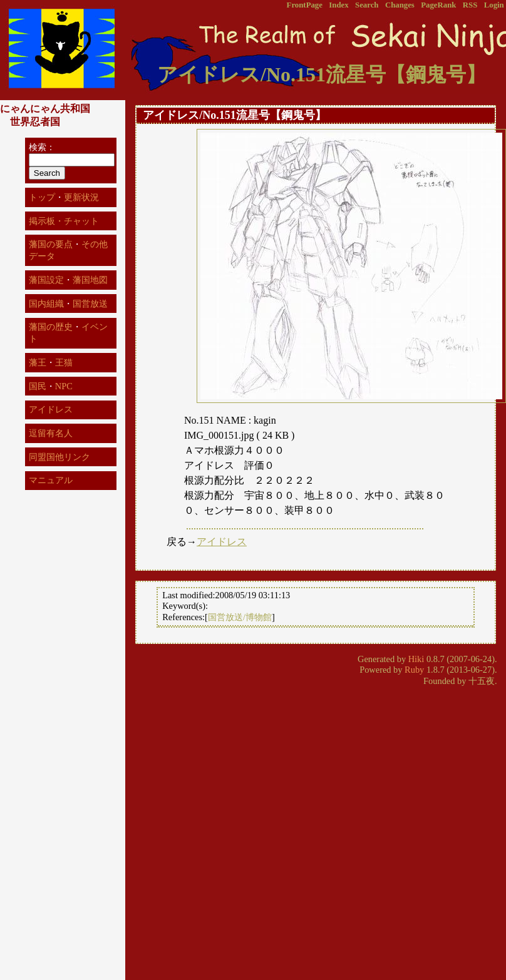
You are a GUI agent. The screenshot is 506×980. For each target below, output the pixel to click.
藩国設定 (46, 280)
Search (367, 5)
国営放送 (90, 304)
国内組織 (46, 304)
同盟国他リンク (59, 457)
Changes (400, 5)
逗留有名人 (51, 433)
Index (338, 5)
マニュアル (51, 480)
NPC (64, 386)
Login (494, 5)
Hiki (416, 659)
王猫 (64, 362)
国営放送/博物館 (240, 617)
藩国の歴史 (51, 327)
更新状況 (81, 197)
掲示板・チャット (64, 221)
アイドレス (222, 542)
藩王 (38, 362)
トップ (42, 197)
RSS (470, 5)
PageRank (438, 5)
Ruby (414, 670)
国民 (38, 386)
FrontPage (305, 5)
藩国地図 (90, 280)
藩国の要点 (51, 244)
